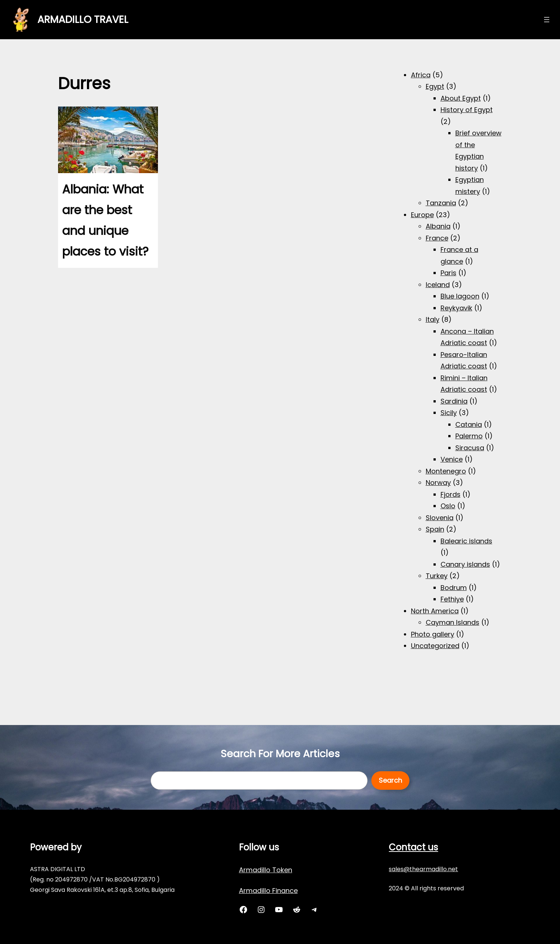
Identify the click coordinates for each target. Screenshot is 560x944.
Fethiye (452, 599)
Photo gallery (433, 634)
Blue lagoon (460, 296)
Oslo (448, 506)
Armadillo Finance (268, 891)
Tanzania (441, 203)
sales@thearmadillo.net (423, 869)
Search (390, 780)
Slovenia (440, 518)
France (437, 238)
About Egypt (461, 98)
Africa (421, 75)
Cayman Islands (453, 622)
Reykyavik (456, 308)
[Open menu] (547, 20)
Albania (438, 226)
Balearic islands (466, 541)
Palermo (469, 436)
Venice (452, 459)
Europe (422, 215)
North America (435, 611)
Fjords (451, 494)
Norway (438, 483)
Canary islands (465, 564)
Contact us (413, 847)
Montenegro (446, 471)
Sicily (449, 413)
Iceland (438, 285)
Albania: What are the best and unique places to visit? (105, 220)
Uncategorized (435, 646)
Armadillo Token (266, 870)
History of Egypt (467, 110)
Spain (435, 529)
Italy (433, 319)
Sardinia (454, 401)
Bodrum (454, 588)
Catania (469, 424)
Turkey (437, 576)
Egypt (435, 86)
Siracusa (470, 448)
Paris (448, 273)
